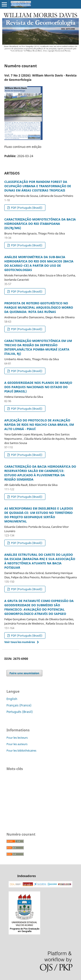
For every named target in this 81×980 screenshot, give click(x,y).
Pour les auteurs (17, 744)
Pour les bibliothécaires (21, 750)
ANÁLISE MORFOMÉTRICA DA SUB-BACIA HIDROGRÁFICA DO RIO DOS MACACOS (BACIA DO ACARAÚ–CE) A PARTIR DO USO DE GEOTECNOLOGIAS (39, 263)
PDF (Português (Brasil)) (26, 208)
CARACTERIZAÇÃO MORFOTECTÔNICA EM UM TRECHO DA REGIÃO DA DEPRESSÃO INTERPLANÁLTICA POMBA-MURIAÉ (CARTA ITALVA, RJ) (38, 347)
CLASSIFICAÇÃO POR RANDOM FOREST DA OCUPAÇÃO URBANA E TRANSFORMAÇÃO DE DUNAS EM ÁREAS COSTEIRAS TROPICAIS (38, 186)
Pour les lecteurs (17, 738)
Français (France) (19, 705)
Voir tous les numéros (20, 642)
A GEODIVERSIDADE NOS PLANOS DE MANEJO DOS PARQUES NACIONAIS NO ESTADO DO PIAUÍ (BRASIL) (38, 387)
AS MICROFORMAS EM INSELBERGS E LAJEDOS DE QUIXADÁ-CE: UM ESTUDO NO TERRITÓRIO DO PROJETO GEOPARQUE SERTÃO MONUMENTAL (39, 515)
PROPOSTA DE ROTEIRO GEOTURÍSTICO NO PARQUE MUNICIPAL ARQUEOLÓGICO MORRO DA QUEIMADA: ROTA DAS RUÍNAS (39, 307)
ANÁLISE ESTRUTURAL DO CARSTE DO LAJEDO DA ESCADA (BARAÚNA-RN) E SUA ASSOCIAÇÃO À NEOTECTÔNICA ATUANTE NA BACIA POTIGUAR (40, 561)
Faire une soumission (24, 673)
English (12, 699)
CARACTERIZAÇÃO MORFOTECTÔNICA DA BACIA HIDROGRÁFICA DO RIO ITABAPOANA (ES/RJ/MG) (40, 224)
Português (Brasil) (20, 712)
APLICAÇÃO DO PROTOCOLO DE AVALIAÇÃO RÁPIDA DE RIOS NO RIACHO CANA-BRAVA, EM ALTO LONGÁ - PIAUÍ (39, 425)
